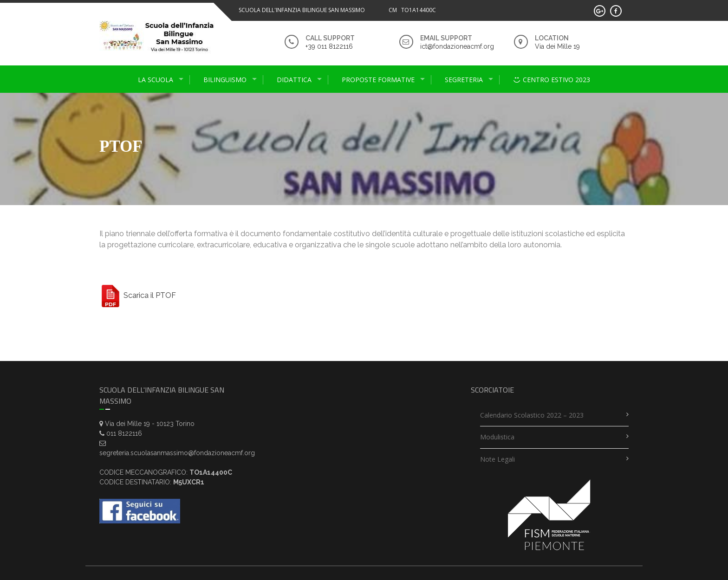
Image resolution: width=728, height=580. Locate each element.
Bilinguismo (225, 80)
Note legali (497, 459)
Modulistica (497, 437)
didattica (294, 80)
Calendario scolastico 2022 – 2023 (532, 415)
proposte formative (378, 80)
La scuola (156, 80)
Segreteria (464, 80)
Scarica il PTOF (138, 295)
